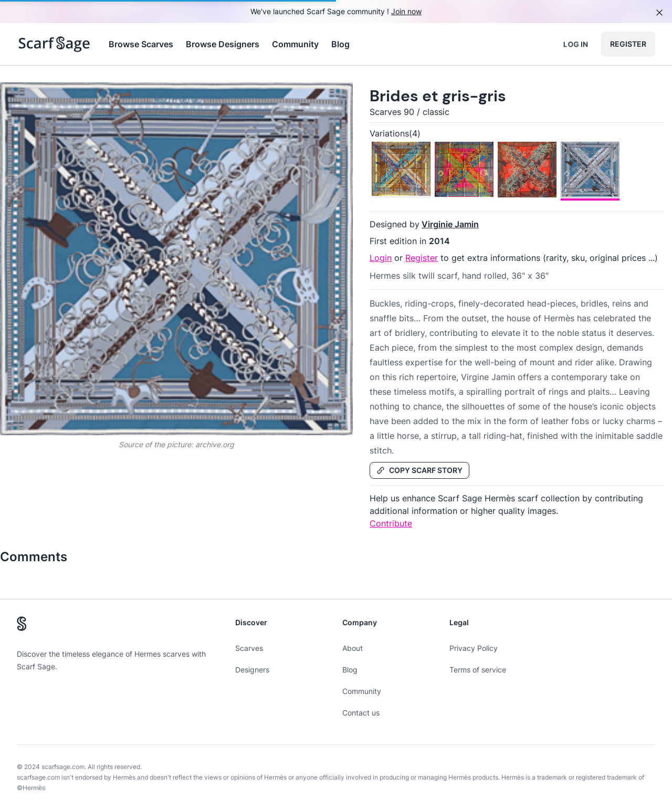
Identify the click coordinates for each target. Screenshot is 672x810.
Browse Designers (223, 44)
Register (628, 44)
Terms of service (478, 670)
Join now (406, 11)
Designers (252, 670)
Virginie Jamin (450, 224)
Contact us (361, 713)
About (353, 648)
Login (381, 258)
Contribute (391, 523)
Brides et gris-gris (438, 96)
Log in (576, 44)
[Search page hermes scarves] (54, 44)
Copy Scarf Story (419, 470)
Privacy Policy (474, 648)
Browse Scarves (141, 44)
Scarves (249, 648)
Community (295, 44)
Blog (340, 44)
